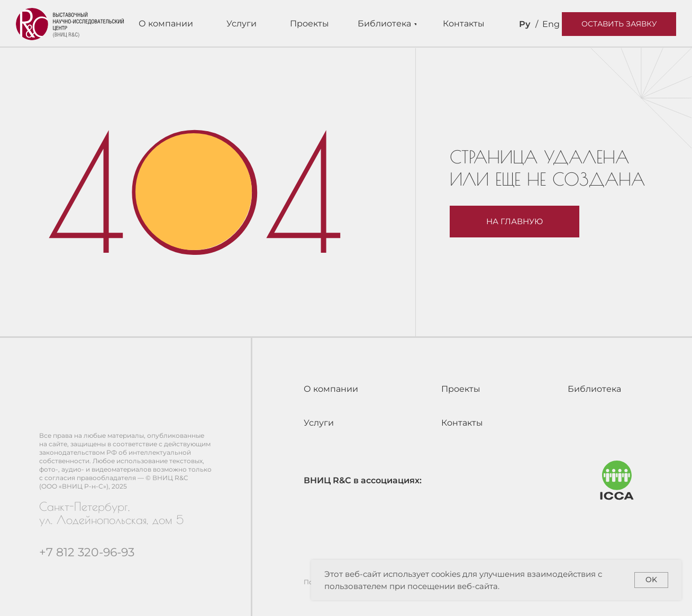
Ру (525, 24)
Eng (551, 24)
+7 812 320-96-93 (87, 552)
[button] (619, 24)
